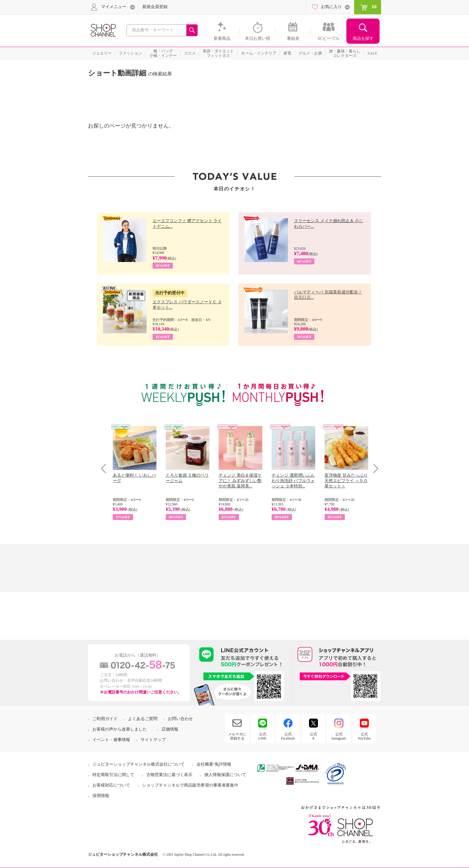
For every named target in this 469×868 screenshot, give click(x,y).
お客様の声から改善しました (120, 729)
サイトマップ (153, 740)
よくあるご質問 (143, 719)
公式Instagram (339, 736)
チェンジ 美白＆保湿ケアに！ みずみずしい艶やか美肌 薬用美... (240, 481)
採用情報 (101, 796)
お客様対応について (111, 785)
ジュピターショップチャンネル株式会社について (138, 764)
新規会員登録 (155, 7)
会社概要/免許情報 (214, 764)
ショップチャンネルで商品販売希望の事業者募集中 (190, 785)
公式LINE (262, 736)
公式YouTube (364, 736)
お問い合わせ (180, 719)
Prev (106, 468)
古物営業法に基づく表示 (169, 775)
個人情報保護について (225, 775)
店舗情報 (170, 729)
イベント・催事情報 (111, 740)
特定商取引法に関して (113, 775)
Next (374, 468)
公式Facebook (288, 736)
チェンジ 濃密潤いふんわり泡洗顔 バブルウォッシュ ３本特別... (293, 481)
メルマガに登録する (237, 736)
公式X (313, 736)
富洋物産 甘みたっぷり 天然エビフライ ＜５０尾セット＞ (346, 481)
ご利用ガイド (105, 719)
